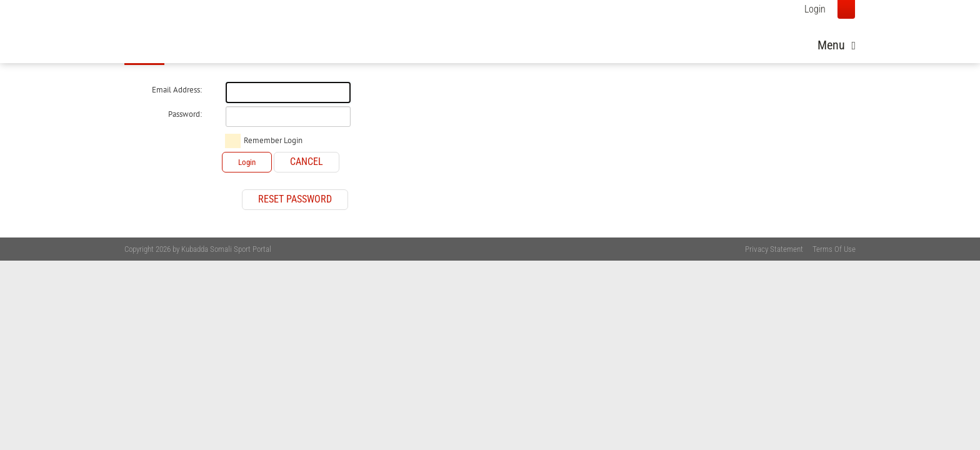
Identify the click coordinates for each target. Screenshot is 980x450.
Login (815, 9)
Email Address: (177, 90)
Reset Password (295, 199)
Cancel (307, 162)
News (585, 41)
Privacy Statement (774, 249)
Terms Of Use (834, 249)
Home (542, 41)
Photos (719, 41)
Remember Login (273, 141)
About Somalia (650, 41)
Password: (185, 114)
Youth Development (800, 41)
